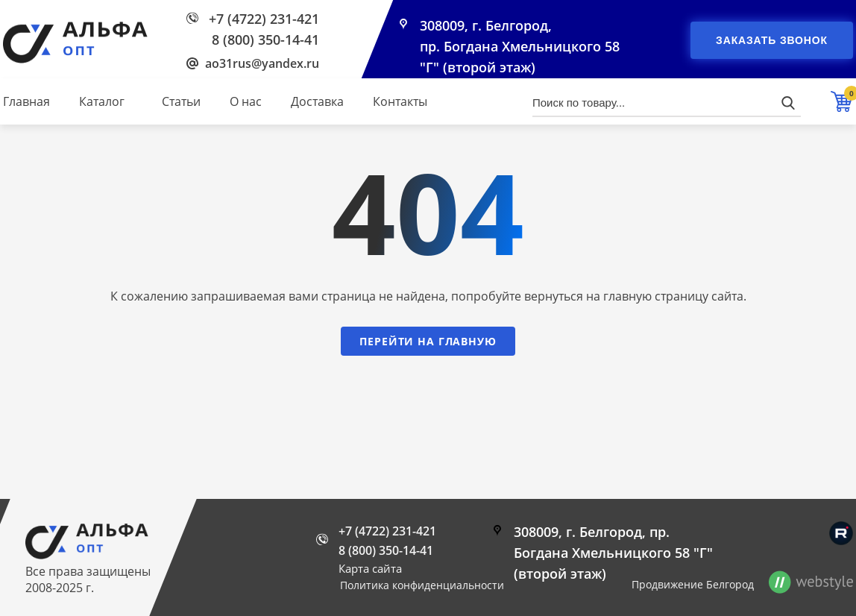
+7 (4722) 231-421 (264, 19)
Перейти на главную (428, 341)
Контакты (400, 101)
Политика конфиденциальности (422, 585)
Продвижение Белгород (693, 584)
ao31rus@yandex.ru (262, 63)
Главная (26, 101)
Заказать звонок (772, 40)
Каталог (102, 101)
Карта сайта (370, 568)
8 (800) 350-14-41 (265, 40)
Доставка (317, 101)
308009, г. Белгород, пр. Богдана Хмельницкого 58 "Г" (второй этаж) (520, 46)
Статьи (181, 101)
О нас (246, 101)
